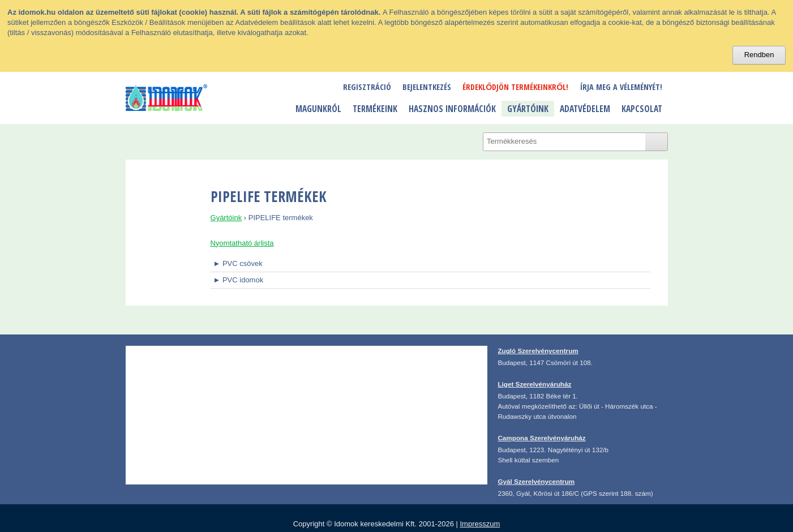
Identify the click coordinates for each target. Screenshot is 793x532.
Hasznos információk (452, 109)
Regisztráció (367, 87)
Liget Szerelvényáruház (534, 384)
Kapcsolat (642, 109)
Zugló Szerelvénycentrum (538, 351)
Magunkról (318, 109)
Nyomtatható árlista (242, 243)
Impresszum (480, 524)
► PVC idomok (238, 280)
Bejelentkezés (427, 87)
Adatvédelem (585, 109)
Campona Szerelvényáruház (541, 438)
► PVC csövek (237, 263)
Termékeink (375, 109)
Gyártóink (528, 109)
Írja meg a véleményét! (621, 87)
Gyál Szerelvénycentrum (536, 481)
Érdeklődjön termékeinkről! (515, 87)
